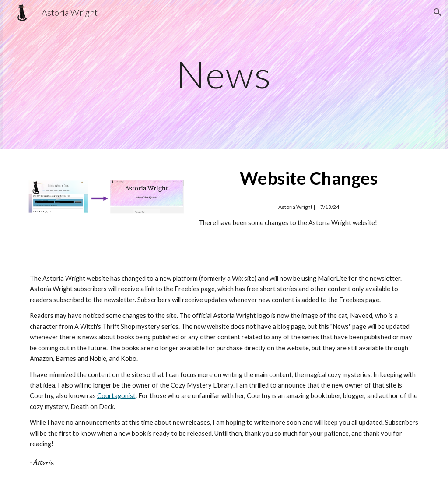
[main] (224, 74)
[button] (437, 12)
